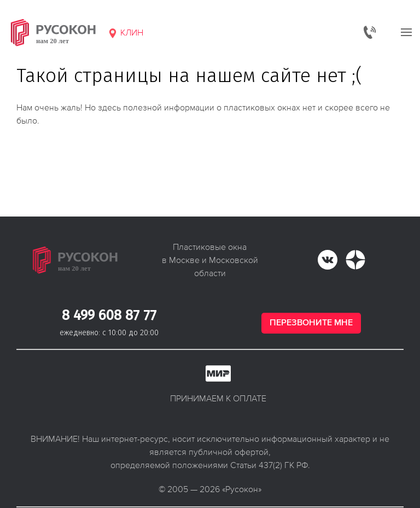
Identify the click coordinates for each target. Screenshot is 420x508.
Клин (125, 33)
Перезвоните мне (311, 323)
